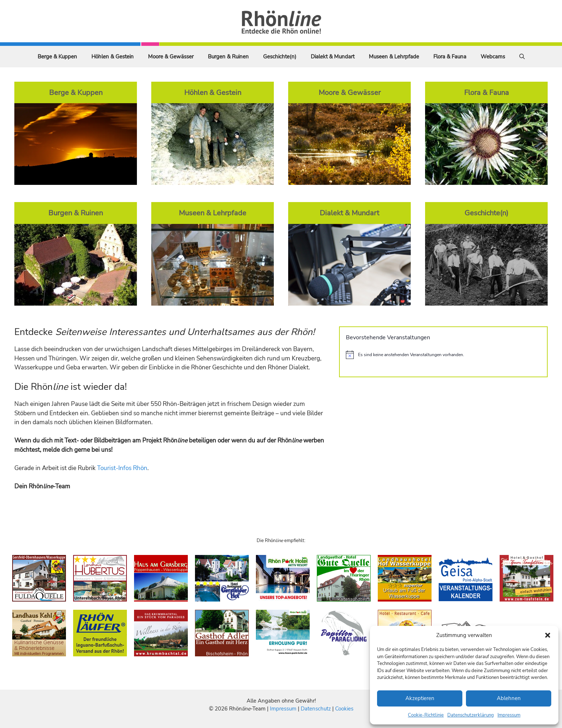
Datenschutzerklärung (471, 715)
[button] (548, 635)
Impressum (509, 715)
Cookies (344, 709)
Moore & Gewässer (171, 57)
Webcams (493, 57)
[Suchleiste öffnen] (522, 57)
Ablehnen (509, 698)
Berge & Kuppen (57, 57)
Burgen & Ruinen (228, 57)
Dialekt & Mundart (333, 57)
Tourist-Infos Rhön (122, 468)
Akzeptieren (420, 698)
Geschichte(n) (280, 57)
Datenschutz (316, 709)
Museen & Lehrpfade (394, 57)
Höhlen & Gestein (113, 57)
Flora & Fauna (450, 57)
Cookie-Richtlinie (426, 715)
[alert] (443, 355)
